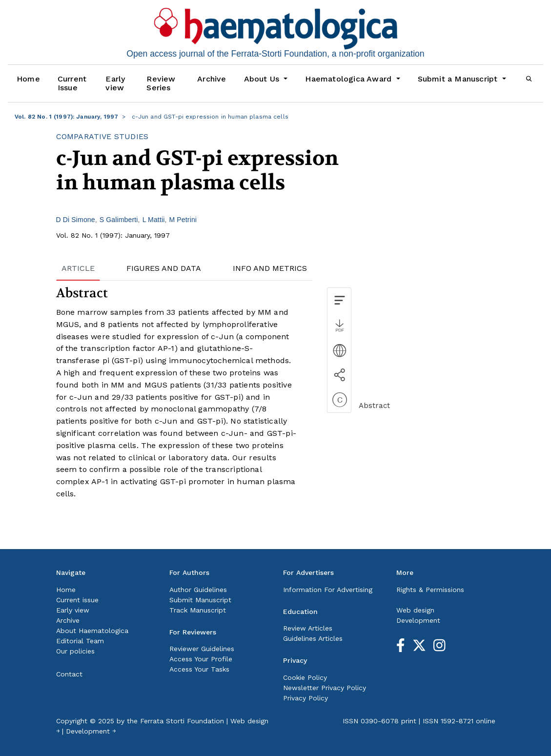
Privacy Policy (306, 698)
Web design (415, 610)
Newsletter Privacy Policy (325, 688)
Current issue (77, 600)
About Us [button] (263, 79)
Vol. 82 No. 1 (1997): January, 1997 (66, 117)
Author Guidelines (198, 590)
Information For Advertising (328, 590)
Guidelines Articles (313, 638)
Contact (69, 674)
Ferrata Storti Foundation (182, 721)
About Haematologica (92, 631)
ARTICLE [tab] (78, 268)
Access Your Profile (201, 659)
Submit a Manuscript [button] (459, 79)
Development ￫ (91, 731)
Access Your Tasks (199, 669)
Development (418, 620)
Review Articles (308, 628)
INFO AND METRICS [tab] (270, 268)
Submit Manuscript (200, 600)
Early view (115, 83)
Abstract (374, 406)
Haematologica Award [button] (349, 79)
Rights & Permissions (430, 590)
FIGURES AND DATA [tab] (164, 268)
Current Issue (72, 83)
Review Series (161, 83)
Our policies (75, 651)
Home (28, 79)
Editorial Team (80, 641)
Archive (212, 79)
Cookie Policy (305, 677)
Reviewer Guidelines (202, 649)
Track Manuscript (198, 610)
